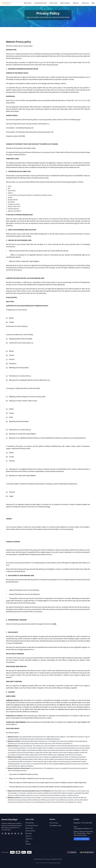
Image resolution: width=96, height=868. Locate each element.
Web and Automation (55, 863)
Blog (93, 3)
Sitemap (28, 844)
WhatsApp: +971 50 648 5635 (83, 823)
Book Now (29, 833)
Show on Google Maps (82, 839)
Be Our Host (53, 3)
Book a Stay (28, 3)
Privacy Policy (54, 823)
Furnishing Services (40, 3)
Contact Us (85, 3)
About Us (76, 3)
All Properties (30, 823)
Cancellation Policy (55, 825)
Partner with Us (65, 3)
